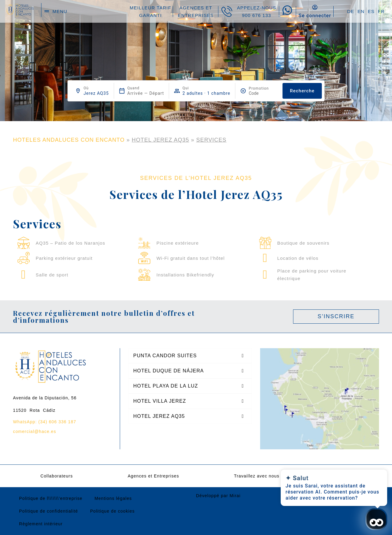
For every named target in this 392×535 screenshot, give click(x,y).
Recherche (302, 91)
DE (351, 11)
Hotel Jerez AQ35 (161, 140)
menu (60, 11)
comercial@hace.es (35, 431)
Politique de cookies (113, 511)
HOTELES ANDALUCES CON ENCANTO (69, 140)
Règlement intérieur (41, 524)
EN (361, 11)
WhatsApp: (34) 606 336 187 (45, 422)
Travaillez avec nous (256, 476)
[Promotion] (263, 93)
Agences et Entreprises (153, 476)
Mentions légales (113, 498)
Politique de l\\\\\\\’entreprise (51, 498)
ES (371, 11)
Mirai (235, 496)
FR (381, 11)
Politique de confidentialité (49, 511)
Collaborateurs (57, 476)
